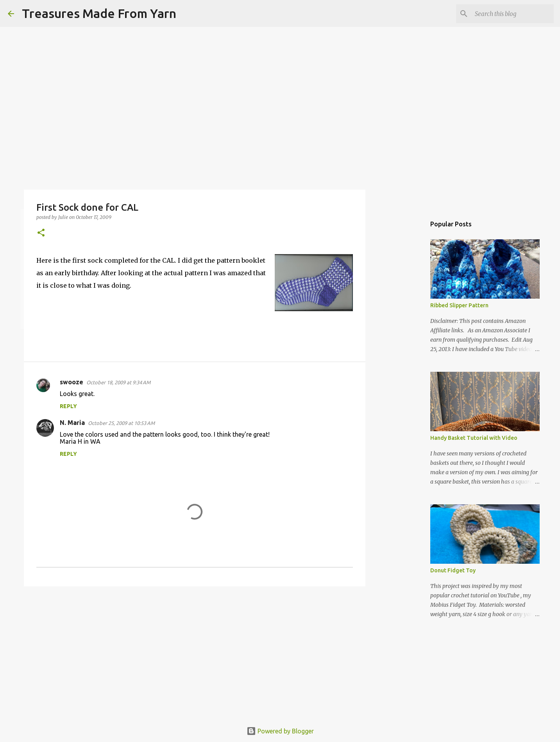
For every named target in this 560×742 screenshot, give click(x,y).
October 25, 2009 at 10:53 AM (121, 423)
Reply (68, 406)
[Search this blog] (513, 14)
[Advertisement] (195, 653)
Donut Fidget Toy (453, 570)
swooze (72, 382)
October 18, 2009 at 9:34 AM (118, 382)
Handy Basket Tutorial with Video (474, 438)
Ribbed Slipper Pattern (459, 305)
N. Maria (72, 423)
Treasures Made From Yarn (99, 13)
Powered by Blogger (280, 731)
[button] (41, 233)
